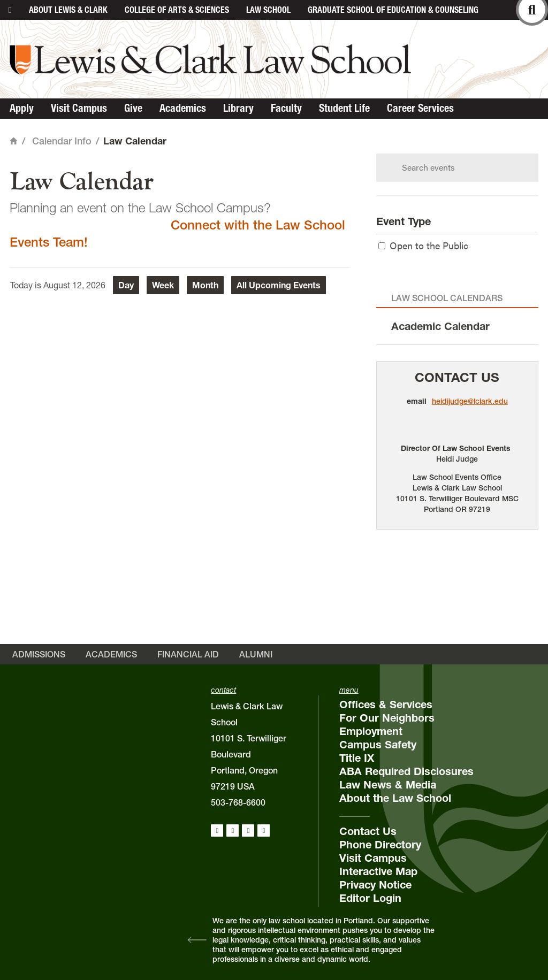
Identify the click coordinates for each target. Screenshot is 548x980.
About (68, 10)
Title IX (357, 758)
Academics (183, 108)
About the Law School (395, 798)
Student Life (344, 108)
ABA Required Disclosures (406, 771)
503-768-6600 (238, 802)
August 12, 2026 (74, 285)
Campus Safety (378, 745)
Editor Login (370, 898)
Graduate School (393, 10)
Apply (22, 108)
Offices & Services (386, 705)
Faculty (286, 108)
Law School (268, 10)
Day (126, 285)
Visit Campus (79, 108)
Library (238, 108)
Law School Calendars (447, 298)
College (177, 10)
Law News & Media (388, 785)
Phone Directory (380, 845)
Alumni (256, 654)
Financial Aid (188, 654)
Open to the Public (423, 245)
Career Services (420, 108)
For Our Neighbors (387, 718)
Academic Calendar (440, 326)
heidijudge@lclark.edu (470, 401)
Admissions (39, 654)
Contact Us (457, 377)
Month (205, 285)
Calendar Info (62, 141)
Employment (371, 731)
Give (133, 108)
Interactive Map (378, 871)
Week (163, 285)
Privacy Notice (375, 885)
